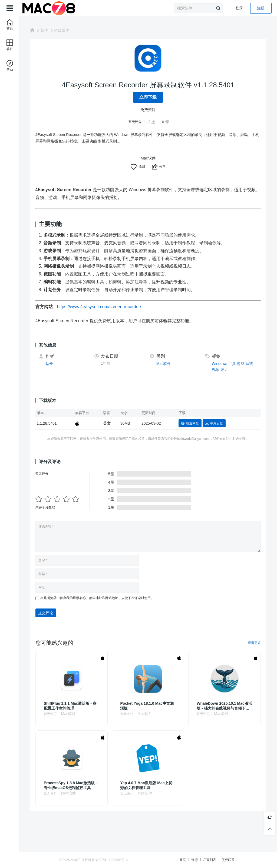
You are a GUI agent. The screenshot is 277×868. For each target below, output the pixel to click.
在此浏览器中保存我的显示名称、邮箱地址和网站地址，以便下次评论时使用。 (97, 598)
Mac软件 (62, 30)
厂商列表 (209, 860)
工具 (232, 364)
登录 (239, 8)
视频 (216, 370)
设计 (224, 370)
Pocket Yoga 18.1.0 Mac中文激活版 (147, 706)
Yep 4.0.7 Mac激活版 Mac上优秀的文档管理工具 (146, 785)
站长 (50, 364)
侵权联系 (227, 860)
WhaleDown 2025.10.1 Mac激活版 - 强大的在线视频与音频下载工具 (225, 706)
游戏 (241, 364)
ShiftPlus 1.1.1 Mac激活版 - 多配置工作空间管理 (70, 706)
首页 (182, 860)
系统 (249, 364)
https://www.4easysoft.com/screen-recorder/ (99, 307)
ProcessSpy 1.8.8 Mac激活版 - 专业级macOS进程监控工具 (71, 785)
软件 (45, 30)
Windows (220, 364)
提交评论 (46, 613)
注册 (261, 8)
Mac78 (76, 860)
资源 (194, 860)
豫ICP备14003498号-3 (112, 860)
